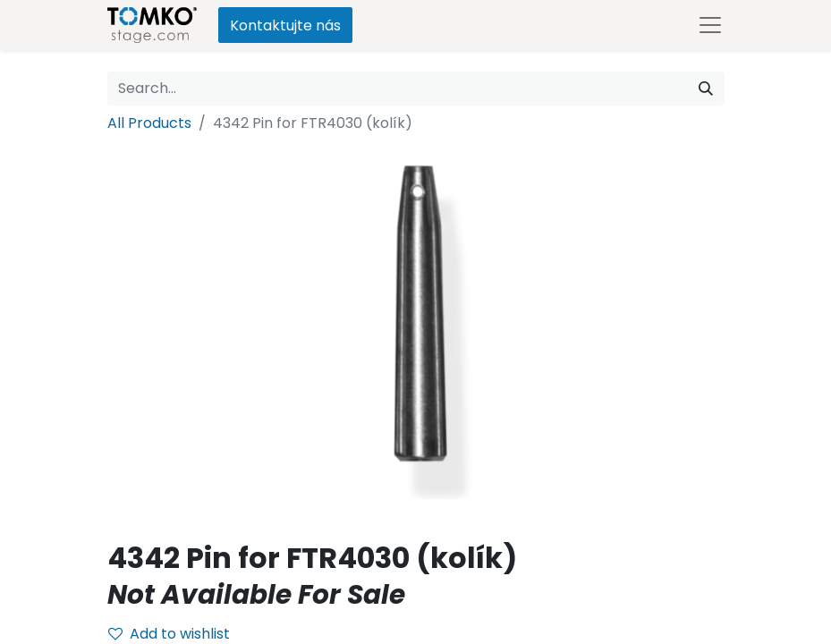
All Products (149, 123)
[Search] (706, 89)
